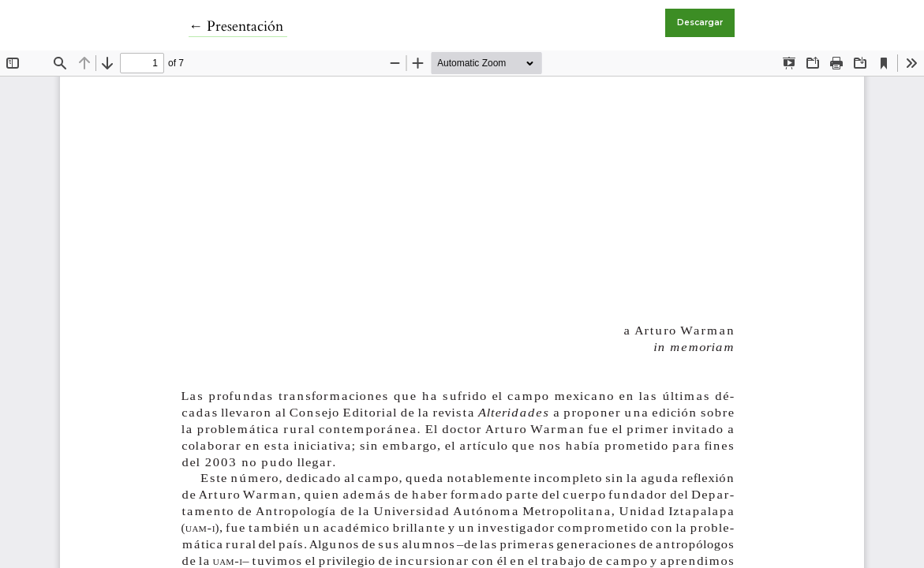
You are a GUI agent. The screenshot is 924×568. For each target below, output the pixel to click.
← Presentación (238, 26)
